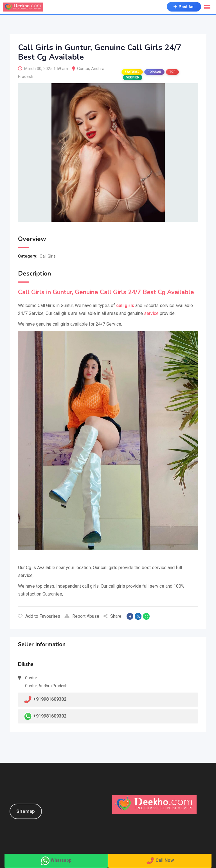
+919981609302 (50, 716)
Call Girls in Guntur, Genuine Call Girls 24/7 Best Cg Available (106, 292)
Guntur (83, 69)
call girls (125, 306)
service (151, 313)
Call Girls (48, 256)
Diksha (26, 664)
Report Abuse (82, 616)
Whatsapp (61, 860)
